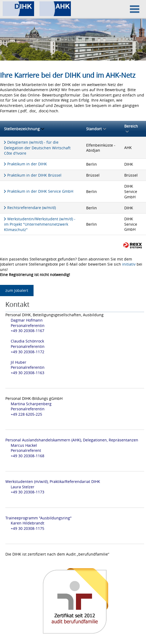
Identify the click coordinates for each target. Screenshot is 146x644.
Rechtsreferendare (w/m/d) (32, 208)
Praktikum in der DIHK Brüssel (34, 175)
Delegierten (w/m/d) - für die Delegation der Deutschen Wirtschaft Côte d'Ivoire (37, 148)
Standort (96, 129)
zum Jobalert (17, 290)
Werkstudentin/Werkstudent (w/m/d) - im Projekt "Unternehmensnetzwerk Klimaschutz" (40, 224)
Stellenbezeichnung (24, 129)
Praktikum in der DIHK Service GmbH (40, 191)
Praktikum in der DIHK (27, 164)
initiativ (129, 264)
